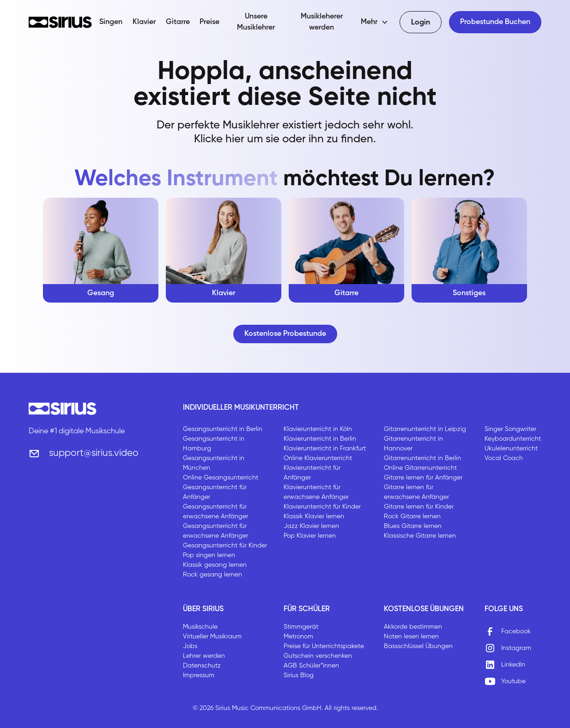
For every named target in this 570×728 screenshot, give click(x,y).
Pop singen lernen (209, 555)
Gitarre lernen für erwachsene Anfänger (416, 492)
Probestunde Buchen (495, 22)
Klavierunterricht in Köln (318, 429)
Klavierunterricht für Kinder (322, 507)
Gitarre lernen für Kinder (419, 507)
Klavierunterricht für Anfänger (312, 473)
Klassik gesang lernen (215, 565)
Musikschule (200, 627)
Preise (209, 22)
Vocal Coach (504, 458)
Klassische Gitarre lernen (420, 536)
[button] (375, 22)
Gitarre (178, 22)
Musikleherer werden (322, 22)
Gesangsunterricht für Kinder (225, 546)
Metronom (298, 637)
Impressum (199, 675)
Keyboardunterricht (513, 439)
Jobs (190, 646)
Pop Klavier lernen (310, 536)
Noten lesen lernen (411, 637)
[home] (61, 22)
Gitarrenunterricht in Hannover (413, 444)
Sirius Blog (299, 675)
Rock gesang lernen (212, 575)
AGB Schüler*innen (311, 666)
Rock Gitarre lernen (412, 516)
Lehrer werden (204, 656)
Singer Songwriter (510, 429)
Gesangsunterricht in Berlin (223, 429)
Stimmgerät (301, 627)
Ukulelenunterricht (511, 449)
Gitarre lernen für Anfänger (423, 478)
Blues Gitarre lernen (413, 526)
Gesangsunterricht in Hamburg (214, 444)
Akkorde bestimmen (413, 627)
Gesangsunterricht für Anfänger (215, 492)
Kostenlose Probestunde (285, 334)
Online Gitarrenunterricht (420, 468)
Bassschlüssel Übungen (418, 646)
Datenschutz (202, 666)
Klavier (144, 22)
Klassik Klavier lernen (314, 516)
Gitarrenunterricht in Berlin (422, 458)
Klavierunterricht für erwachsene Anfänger (316, 492)
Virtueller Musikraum (212, 637)
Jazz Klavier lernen (311, 526)
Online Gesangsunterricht (221, 478)
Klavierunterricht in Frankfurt (325, 449)
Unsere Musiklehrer (256, 22)
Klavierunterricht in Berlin (320, 439)
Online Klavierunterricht (318, 458)
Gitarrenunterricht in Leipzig (425, 429)
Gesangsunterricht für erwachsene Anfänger (215, 512)
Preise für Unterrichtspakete (324, 646)
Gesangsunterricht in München (214, 463)
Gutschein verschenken (318, 656)
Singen (111, 22)
